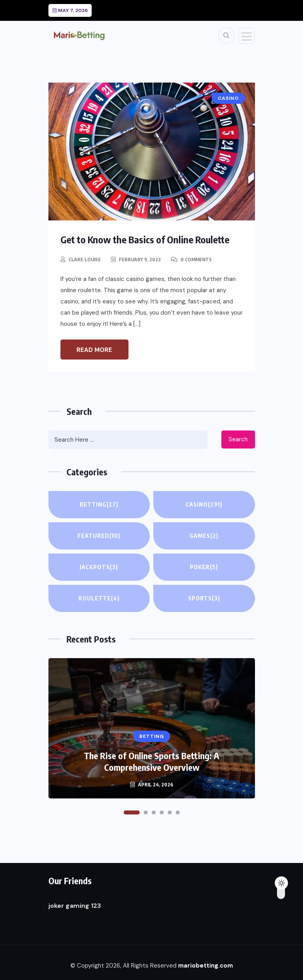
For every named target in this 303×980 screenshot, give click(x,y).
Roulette (99, 598)
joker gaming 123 (75, 906)
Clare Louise (85, 260)
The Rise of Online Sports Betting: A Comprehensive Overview (151, 761)
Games (204, 536)
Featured (99, 536)
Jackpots (99, 567)
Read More (94, 350)
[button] (132, 812)
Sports (204, 598)
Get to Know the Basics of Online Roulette (145, 239)
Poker (204, 567)
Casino (204, 505)
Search (238, 439)
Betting (99, 505)
